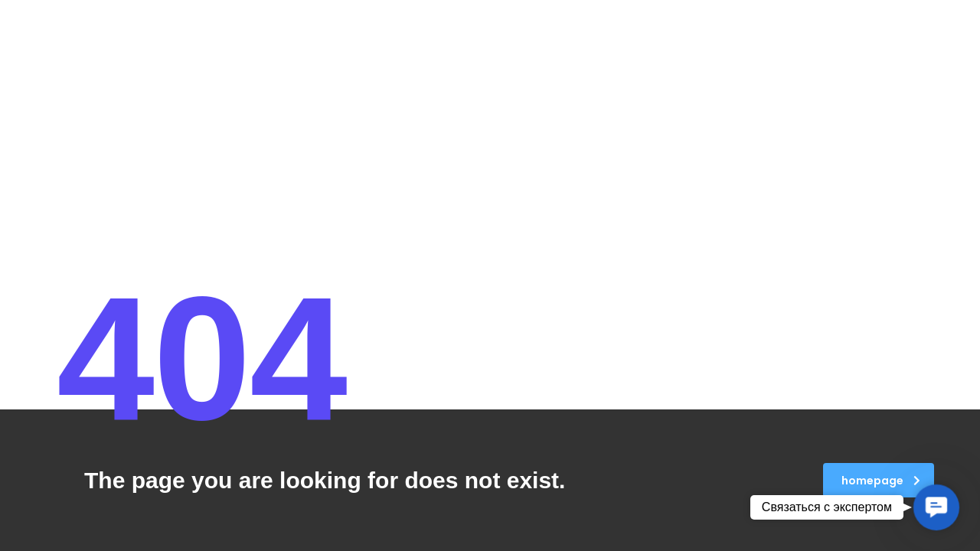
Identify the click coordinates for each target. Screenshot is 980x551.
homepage (881, 481)
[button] (936, 507)
